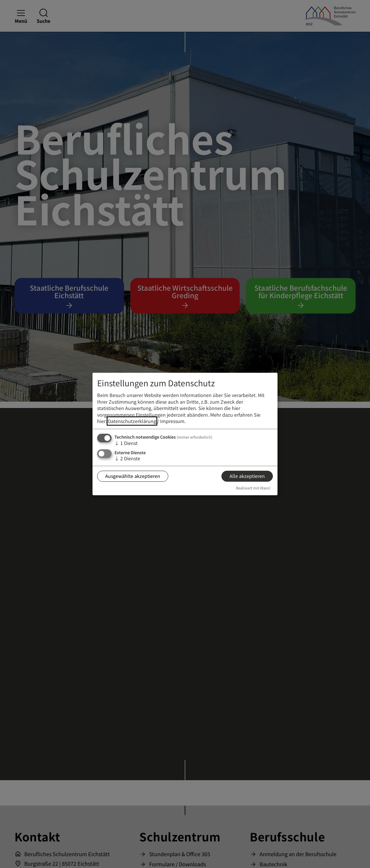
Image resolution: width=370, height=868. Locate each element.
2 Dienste (127, 458)
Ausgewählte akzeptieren (133, 476)
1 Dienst (126, 443)
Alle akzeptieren (247, 476)
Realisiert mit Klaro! (253, 488)
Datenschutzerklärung (132, 421)
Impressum (172, 421)
